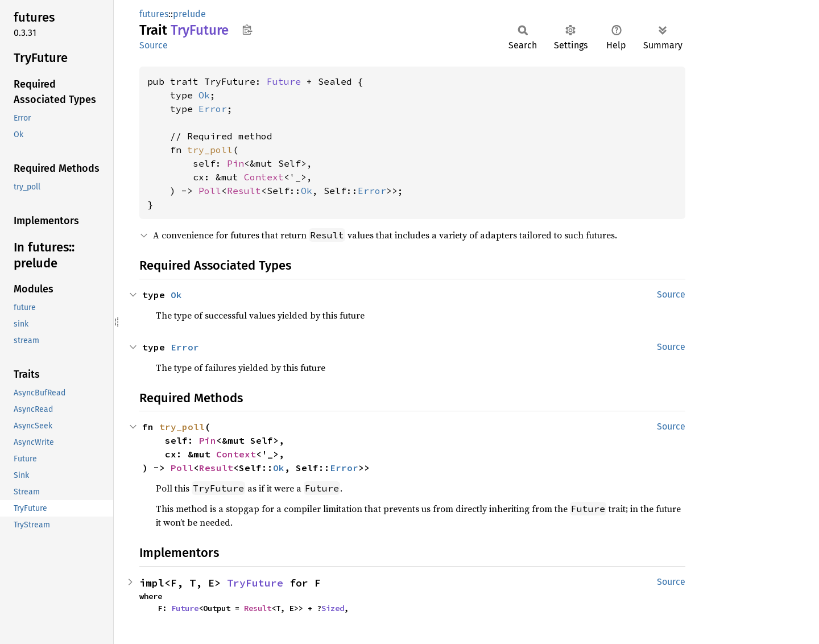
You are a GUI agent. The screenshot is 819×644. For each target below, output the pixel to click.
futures (154, 14)
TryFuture (255, 583)
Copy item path (247, 30)
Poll (210, 191)
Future (284, 81)
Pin (235, 163)
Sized (333, 608)
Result (244, 191)
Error (213, 109)
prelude (189, 14)
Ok (204, 95)
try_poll (210, 150)
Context (264, 177)
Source (154, 45)
